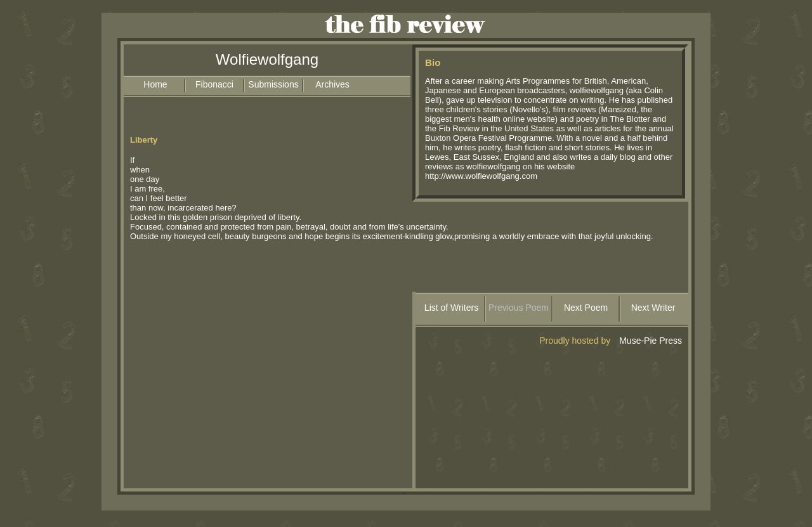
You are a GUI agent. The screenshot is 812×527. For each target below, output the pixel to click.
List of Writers (451, 308)
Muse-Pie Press (651, 341)
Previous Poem (519, 308)
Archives (332, 84)
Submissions (273, 84)
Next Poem (586, 308)
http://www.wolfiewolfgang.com (481, 176)
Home (155, 84)
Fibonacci (214, 84)
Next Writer (653, 308)
